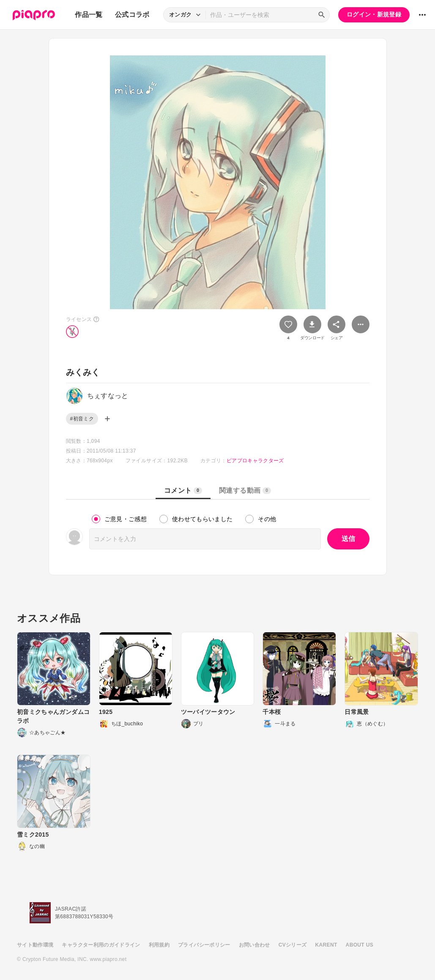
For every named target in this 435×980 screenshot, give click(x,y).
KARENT (326, 945)
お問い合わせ (254, 945)
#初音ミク (82, 419)
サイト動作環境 (35, 945)
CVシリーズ (293, 945)
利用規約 (159, 945)
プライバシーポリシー (204, 945)
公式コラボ (132, 15)
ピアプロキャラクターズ (255, 461)
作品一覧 (89, 15)
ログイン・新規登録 (374, 14)
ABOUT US (360, 945)
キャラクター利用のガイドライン (101, 945)
